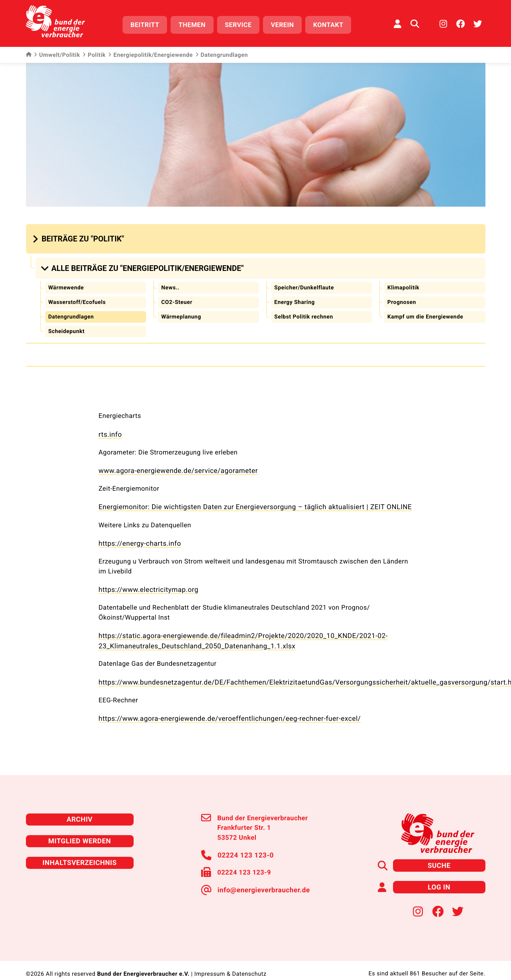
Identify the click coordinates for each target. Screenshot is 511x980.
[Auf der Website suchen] (415, 23)
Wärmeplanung (182, 312)
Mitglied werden (79, 829)
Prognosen (402, 298)
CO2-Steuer (177, 298)
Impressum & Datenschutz (230, 961)
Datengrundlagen (72, 312)
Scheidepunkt (67, 327)
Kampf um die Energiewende (426, 312)
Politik (94, 53)
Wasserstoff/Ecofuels (78, 298)
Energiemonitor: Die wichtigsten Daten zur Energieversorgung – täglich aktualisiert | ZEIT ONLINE (248, 500)
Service (241, 24)
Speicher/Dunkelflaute (305, 284)
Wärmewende (66, 284)
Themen (195, 24)
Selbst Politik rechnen (304, 312)
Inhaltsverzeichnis (80, 850)
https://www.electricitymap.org (146, 582)
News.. (170, 284)
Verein (285, 24)
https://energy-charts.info (138, 536)
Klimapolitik (404, 284)
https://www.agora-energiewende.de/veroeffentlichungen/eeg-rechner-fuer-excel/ (223, 708)
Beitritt (148, 24)
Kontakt (331, 24)
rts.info (110, 429)
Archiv (80, 808)
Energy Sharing (295, 298)
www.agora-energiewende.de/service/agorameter (174, 465)
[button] (79, 237)
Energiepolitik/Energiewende (150, 53)
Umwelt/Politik (57, 53)
